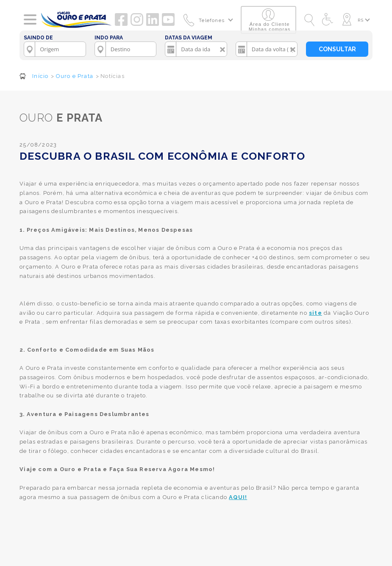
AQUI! (238, 497)
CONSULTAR (337, 49)
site (316, 313)
